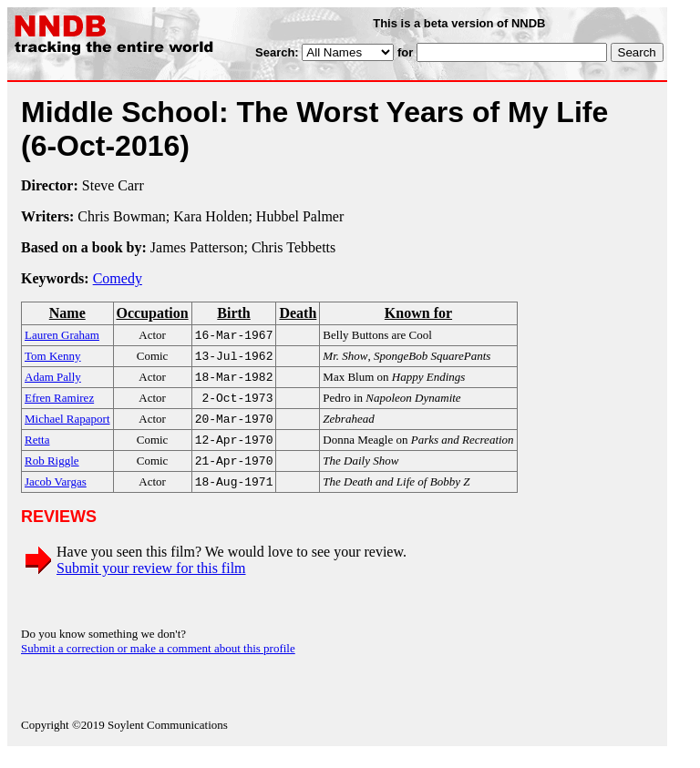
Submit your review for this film (151, 583)
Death (298, 313)
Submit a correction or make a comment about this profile (158, 663)
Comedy (118, 278)
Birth (233, 313)
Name (67, 313)
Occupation (153, 313)
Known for (418, 313)
